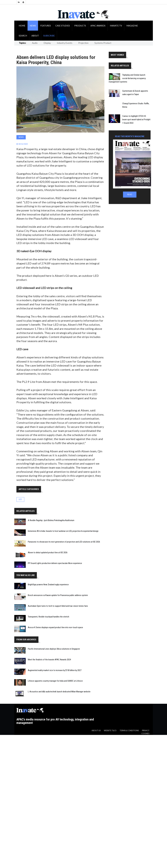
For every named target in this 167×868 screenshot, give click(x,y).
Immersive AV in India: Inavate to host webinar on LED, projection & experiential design (63, 531)
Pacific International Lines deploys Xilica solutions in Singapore (54, 649)
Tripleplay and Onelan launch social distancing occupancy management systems (127, 78)
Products (80, 26)
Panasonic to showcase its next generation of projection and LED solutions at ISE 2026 (64, 542)
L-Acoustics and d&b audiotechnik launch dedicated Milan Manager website (59, 692)
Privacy (146, 731)
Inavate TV (116, 26)
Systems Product (103, 43)
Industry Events (65, 43)
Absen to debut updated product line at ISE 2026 (48, 553)
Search (23, 36)
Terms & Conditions (129, 731)
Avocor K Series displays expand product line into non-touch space (55, 627)
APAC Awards (98, 26)
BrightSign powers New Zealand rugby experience (48, 585)
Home (22, 26)
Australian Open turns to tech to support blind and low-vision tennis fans (58, 606)
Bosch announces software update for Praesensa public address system (58, 595)
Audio (35, 43)
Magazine (132, 26)
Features (46, 26)
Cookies (145, 734)
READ (130, 194)
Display (47, 43)
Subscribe (49, 36)
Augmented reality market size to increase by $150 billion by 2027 (55, 670)
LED (20, 499)
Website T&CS (110, 731)
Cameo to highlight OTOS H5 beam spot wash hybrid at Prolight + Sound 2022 (136, 120)
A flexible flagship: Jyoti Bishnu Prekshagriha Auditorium (51, 520)
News (33, 26)
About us (96, 731)
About (35, 36)
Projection (83, 43)
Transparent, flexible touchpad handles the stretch (48, 617)
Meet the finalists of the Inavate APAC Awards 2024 (49, 660)
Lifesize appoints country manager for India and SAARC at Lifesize (55, 681)
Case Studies (63, 26)
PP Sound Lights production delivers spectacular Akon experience (55, 563)
